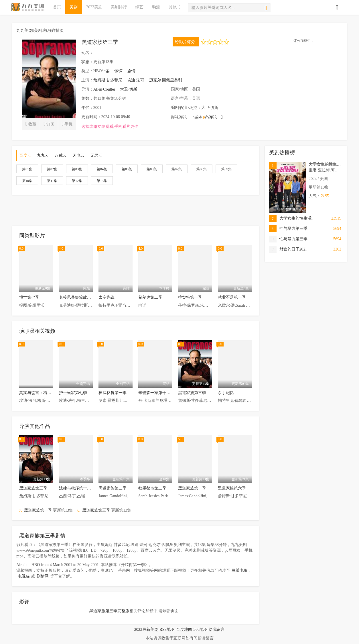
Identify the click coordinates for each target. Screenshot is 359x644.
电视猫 (24, 576)
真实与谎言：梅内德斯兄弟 (43, 393)
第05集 (127, 169)
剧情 (131, 71)
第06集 (152, 169)
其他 (175, 7)
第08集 (202, 169)
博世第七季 (29, 297)
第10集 (27, 181)
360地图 (201, 630)
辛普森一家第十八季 (156, 393)
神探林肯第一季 (113, 393)
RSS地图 (167, 630)
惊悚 (119, 71)
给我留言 (217, 630)
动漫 (156, 7)
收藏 (31, 124)
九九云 (43, 155)
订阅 (49, 124)
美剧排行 (119, 7)
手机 (67, 124)
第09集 (226, 169)
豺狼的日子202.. (288, 249)
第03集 (77, 169)
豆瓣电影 (240, 570)
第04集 (102, 169)
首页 (57, 7)
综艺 (139, 7)
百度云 (25, 155)
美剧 (74, 7)
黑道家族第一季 (192, 488)
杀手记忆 (226, 393)
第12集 (77, 181)
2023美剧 (94, 7)
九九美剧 (24, 31)
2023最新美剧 (146, 630)
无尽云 (96, 155)
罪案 (106, 71)
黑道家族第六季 (232, 488)
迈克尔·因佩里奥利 (166, 80)
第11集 (52, 181)
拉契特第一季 (190, 297)
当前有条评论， (207, 117)
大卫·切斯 (129, 89)
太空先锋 (106, 297)
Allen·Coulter (104, 89)
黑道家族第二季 (113, 488)
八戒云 (61, 155)
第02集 (52, 169)
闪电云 (78, 155)
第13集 (102, 181)
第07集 (177, 169)
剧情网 (43, 576)
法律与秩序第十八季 (77, 488)
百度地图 (184, 630)
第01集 (27, 169)
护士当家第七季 (73, 393)
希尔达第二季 (150, 297)
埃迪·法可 (136, 80)
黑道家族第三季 (192, 393)
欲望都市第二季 (152, 488)
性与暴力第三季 (288, 229)
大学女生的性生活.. (291, 218)
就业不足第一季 (232, 297)
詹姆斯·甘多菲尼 (108, 80)
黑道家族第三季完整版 (109, 611)
